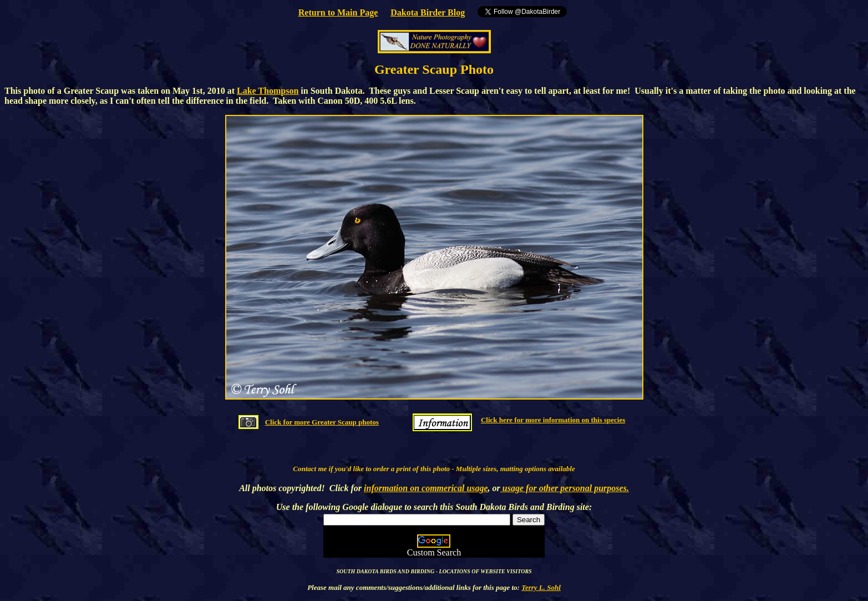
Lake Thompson (268, 91)
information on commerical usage (426, 488)
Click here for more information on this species (553, 420)
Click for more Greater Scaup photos (322, 422)
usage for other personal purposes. (565, 488)
